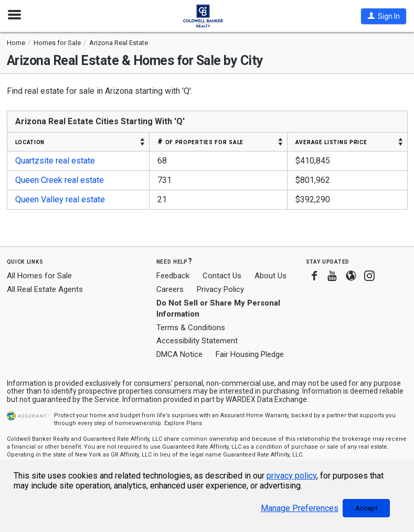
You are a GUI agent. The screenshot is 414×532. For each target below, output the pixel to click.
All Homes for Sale (39, 276)
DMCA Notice (179, 354)
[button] (384, 16)
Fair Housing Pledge (250, 354)
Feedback (173, 276)
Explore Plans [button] (183, 423)
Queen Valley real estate (60, 199)
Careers (170, 289)
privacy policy (291, 476)
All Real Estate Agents (45, 289)
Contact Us (222, 276)
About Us (270, 276)
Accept (367, 508)
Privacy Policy (220, 289)
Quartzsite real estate (55, 161)
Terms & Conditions (191, 328)
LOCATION (30, 142)
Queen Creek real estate (60, 180)
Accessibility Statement (197, 341)
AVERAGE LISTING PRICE (331, 142)
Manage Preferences (300, 508)
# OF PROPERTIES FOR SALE (200, 142)
